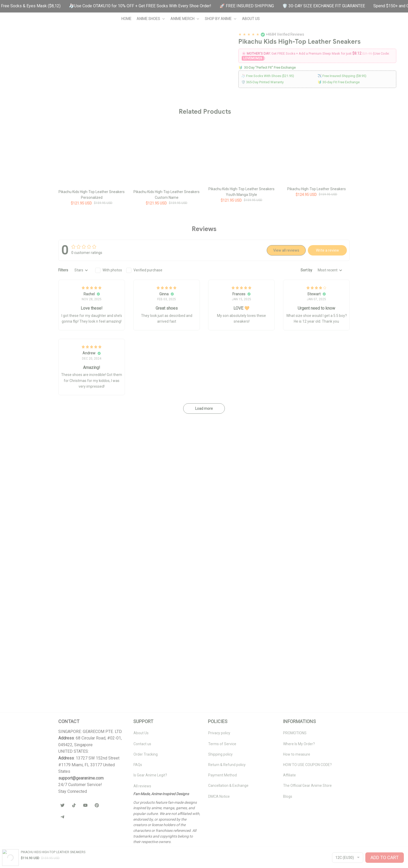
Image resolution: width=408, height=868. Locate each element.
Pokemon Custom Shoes (47, 43)
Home (17, 43)
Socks (295, 143)
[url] (81, 822)
